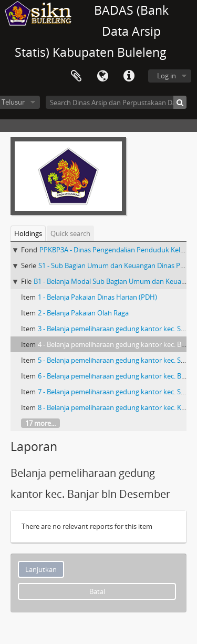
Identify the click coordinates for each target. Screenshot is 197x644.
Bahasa (102, 76)
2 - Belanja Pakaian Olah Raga (83, 313)
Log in (167, 76)
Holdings (28, 233)
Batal (97, 591)
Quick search (70, 233)
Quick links (129, 76)
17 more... (40, 423)
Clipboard (76, 76)
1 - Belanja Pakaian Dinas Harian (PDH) (97, 297)
